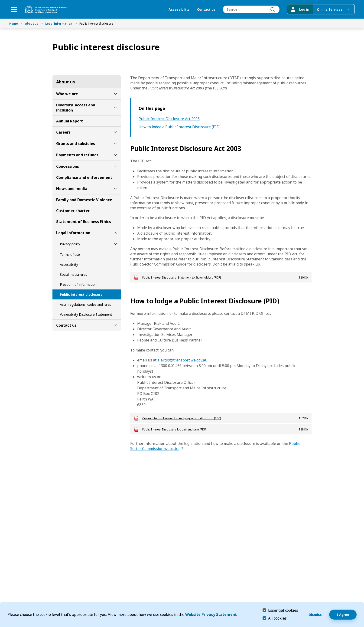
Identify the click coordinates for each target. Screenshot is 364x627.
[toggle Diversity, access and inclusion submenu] (115, 108)
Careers (63, 132)
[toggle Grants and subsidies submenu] (115, 144)
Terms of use (70, 254)
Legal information (59, 24)
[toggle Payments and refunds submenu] (115, 155)
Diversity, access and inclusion (76, 108)
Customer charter (73, 211)
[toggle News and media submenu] (115, 189)
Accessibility (179, 9)
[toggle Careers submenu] (115, 132)
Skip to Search (1, 1)
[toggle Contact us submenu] (115, 325)
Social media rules (73, 274)
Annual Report (70, 121)
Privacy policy (70, 244)
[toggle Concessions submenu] (115, 166)
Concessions (68, 166)
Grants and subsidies (76, 144)
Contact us (206, 9)
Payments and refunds (77, 155)
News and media (72, 189)
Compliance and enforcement (84, 177)
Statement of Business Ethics (84, 222)
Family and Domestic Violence (84, 200)
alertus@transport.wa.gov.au (182, 360)
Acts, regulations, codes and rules (85, 304)
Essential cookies (283, 610)
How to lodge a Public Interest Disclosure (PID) (180, 127)
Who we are (67, 94)
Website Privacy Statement (211, 614)
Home (14, 24)
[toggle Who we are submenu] (115, 94)
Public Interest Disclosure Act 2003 (169, 119)
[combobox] (251, 9)
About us (32, 24)
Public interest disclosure (81, 294)
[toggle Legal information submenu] (115, 233)
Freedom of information (78, 284)
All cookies (277, 618)
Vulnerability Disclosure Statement (86, 314)
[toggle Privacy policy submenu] (115, 244)
